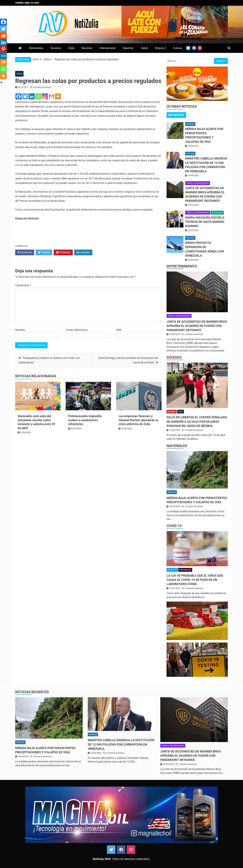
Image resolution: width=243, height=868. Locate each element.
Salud (144, 48)
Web (119, 330)
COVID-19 (174, 526)
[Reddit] (3, 36)
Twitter (44, 252)
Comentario (23, 285)
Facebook (25, 252)
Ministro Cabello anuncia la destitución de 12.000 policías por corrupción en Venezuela (121, 744)
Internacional (108, 48)
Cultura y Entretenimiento (198, 183)
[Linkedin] (32, 96)
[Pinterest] (3, 49)
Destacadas (36, 48)
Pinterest (63, 252)
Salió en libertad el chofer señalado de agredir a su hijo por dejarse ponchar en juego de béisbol (197, 421)
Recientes (176, 115)
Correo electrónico (77, 330)
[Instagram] (45, 96)
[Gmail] (51, 96)
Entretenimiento (182, 266)
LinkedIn (83, 252)
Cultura (178, 48)
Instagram (131, 850)
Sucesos (56, 48)
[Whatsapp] (38, 96)
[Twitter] (25, 96)
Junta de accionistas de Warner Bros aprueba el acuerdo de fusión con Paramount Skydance (197, 326)
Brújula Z (161, 48)
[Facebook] (18, 96)
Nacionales (177, 446)
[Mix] (3, 62)
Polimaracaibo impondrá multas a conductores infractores (85, 420)
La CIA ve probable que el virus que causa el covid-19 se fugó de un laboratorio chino (195, 580)
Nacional (87, 48)
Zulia (71, 48)
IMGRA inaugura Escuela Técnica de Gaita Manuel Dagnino (205, 222)
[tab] (176, 115)
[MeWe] (3, 56)
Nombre (20, 330)
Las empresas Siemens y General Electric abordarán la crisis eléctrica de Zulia (138, 420)
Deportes (128, 48)
